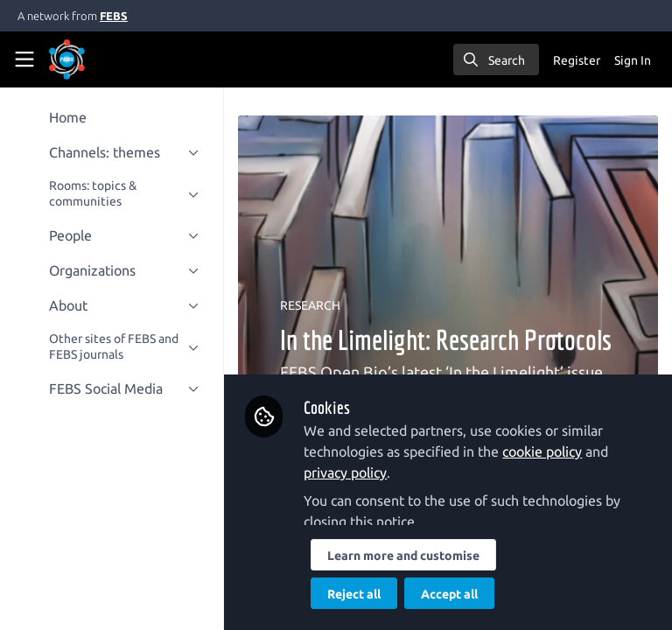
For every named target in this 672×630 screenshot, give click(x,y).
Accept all (449, 594)
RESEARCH (310, 305)
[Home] (67, 59)
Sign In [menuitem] (633, 60)
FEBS (114, 16)
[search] (496, 59)
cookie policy (542, 451)
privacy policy (345, 472)
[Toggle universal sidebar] (24, 59)
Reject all (354, 594)
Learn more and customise (403, 556)
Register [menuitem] (577, 60)
